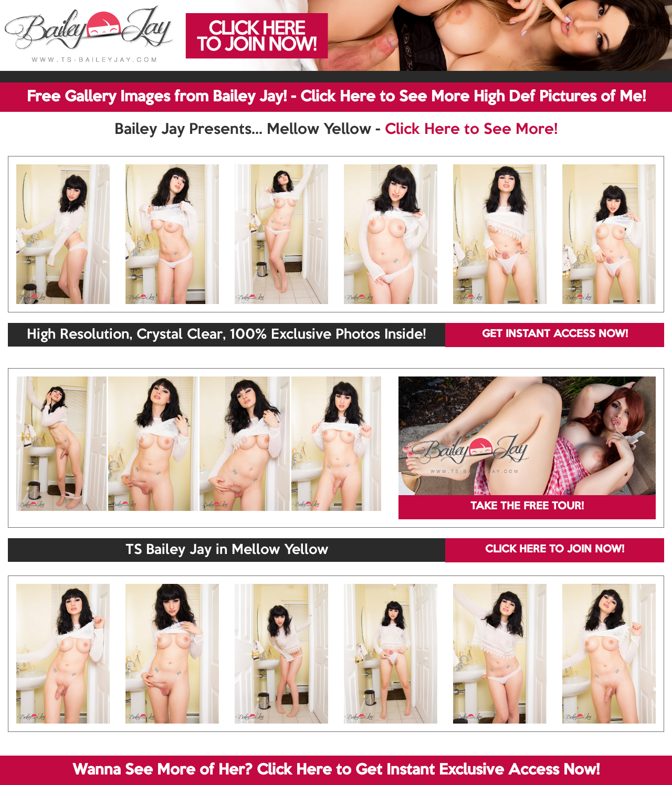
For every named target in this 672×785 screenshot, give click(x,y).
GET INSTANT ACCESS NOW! (555, 334)
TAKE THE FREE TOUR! (527, 507)
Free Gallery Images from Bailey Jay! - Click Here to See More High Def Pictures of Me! (336, 97)
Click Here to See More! (471, 130)
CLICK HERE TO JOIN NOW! (555, 550)
